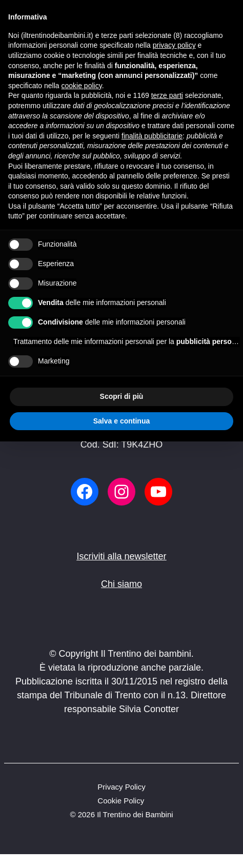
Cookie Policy (121, 801)
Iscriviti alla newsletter (121, 556)
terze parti (167, 95)
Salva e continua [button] (121, 421)
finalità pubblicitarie (152, 136)
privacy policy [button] (174, 45)
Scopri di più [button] (122, 396)
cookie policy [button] (82, 86)
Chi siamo (121, 584)
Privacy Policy (121, 787)
